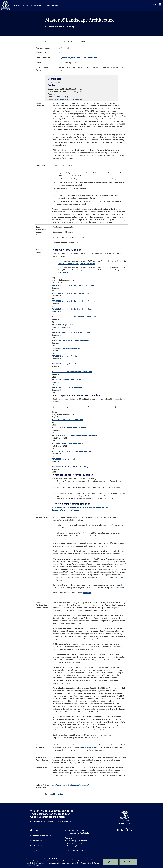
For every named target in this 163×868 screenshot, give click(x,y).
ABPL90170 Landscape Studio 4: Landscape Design (73, 309)
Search (155, 6)
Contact (34, 851)
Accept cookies (110, 862)
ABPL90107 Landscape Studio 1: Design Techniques (73, 285)
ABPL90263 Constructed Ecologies (66, 348)
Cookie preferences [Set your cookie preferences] (128, 862)
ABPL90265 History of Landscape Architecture (71, 332)
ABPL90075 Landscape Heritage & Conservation (72, 451)
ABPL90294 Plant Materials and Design (68, 379)
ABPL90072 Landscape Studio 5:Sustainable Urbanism (74, 317)
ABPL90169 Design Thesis (62, 325)
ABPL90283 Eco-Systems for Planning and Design (72, 372)
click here (120, 588)
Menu (160, 6)
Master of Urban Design (73, 270)
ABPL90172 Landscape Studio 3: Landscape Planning (73, 301)
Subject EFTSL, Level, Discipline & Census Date (78, 58)
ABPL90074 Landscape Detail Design (67, 387)
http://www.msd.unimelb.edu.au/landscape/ (70, 785)
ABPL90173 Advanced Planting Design (67, 420)
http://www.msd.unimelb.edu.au (68, 99)
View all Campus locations (76, 851)
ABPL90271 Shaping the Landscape (66, 364)
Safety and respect (38, 841)
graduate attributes (88, 747)
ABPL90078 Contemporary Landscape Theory (70, 340)
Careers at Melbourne (39, 835)
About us (34, 830)
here (58, 484)
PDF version (58, 794)
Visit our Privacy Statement (90, 863)
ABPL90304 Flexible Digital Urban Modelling (70, 467)
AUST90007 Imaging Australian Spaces (68, 443)
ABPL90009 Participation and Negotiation (69, 428)
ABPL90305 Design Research (64, 459)
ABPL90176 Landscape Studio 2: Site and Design (72, 293)
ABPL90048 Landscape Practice (65, 356)
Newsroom (35, 846)
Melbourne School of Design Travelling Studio (76, 264)
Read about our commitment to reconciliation (49, 821)
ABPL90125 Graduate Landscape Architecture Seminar (74, 435)
